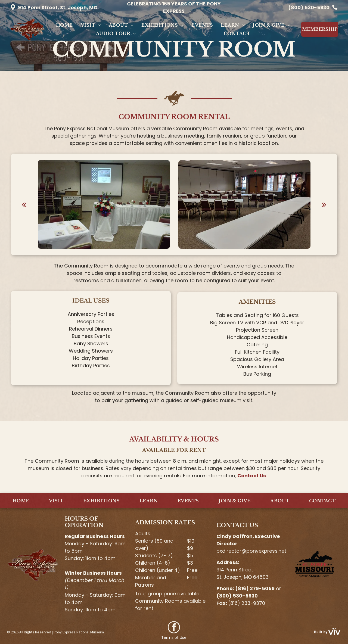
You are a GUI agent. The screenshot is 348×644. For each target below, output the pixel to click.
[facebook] (174, 628)
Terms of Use (174, 637)
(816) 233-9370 (247, 603)
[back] (24, 204)
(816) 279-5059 (255, 588)
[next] (324, 204)
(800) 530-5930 (309, 7)
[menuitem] (64, 25)
